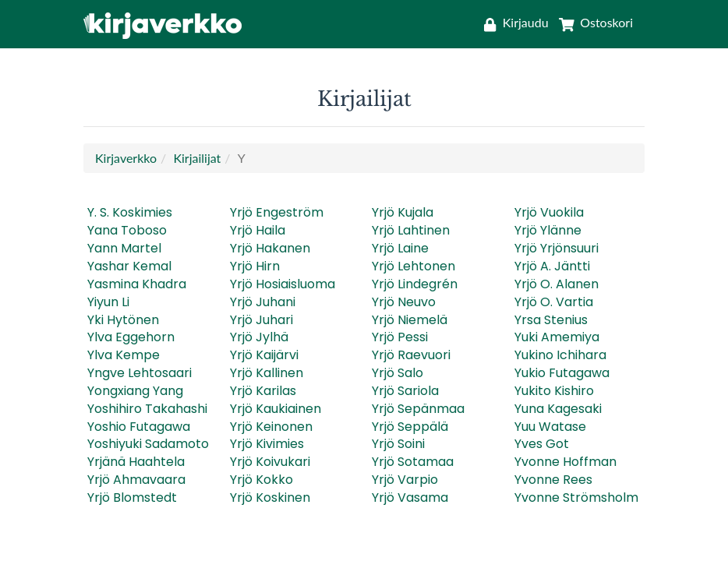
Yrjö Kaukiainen (276, 409)
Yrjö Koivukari (270, 462)
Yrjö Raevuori (411, 355)
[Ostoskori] (593, 22)
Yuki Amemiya (557, 337)
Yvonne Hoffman (565, 462)
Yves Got (542, 444)
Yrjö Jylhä (259, 337)
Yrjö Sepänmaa (418, 409)
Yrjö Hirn (255, 266)
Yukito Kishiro (554, 391)
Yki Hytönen (123, 320)
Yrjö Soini (398, 444)
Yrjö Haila (258, 230)
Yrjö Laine (400, 248)
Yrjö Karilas (263, 391)
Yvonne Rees (553, 480)
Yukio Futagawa (562, 373)
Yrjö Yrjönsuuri (557, 248)
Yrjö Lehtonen (413, 266)
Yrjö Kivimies (267, 444)
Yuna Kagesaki (558, 409)
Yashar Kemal (129, 266)
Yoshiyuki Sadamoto (148, 444)
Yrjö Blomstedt (132, 497)
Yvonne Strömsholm (576, 497)
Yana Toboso (127, 230)
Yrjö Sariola (405, 391)
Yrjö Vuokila (549, 212)
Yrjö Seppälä (410, 427)
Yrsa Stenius (551, 320)
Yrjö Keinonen (271, 427)
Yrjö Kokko (262, 480)
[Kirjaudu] (516, 22)
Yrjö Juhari (262, 320)
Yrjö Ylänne (548, 230)
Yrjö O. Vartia (554, 302)
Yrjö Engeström (277, 212)
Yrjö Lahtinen (411, 230)
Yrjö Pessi (400, 337)
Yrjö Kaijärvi (264, 355)
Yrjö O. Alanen (557, 284)
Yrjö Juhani (263, 302)
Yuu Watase (550, 427)
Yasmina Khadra (137, 284)
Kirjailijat (197, 158)
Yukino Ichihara (560, 355)
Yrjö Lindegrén (415, 284)
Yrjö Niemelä (410, 320)
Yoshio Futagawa (139, 427)
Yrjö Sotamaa (413, 462)
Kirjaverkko (126, 158)
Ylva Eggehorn (131, 337)
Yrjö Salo (398, 373)
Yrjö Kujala (403, 212)
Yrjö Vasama (410, 497)
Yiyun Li (108, 302)
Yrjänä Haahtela (136, 462)
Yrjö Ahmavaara (136, 480)
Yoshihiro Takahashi (147, 409)
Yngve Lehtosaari (140, 373)
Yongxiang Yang (135, 391)
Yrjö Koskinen (270, 497)
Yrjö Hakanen (270, 248)
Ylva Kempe (124, 355)
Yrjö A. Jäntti (552, 266)
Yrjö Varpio (405, 480)
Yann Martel (124, 248)
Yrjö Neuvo (404, 302)
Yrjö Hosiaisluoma (283, 284)
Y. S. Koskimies (130, 212)
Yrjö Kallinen (267, 373)
